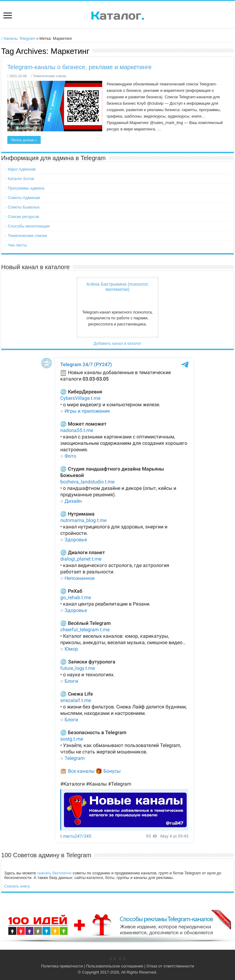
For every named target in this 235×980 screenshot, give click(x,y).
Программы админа (26, 188)
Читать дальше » (24, 140)
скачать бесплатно (54, 873)
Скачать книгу (17, 886)
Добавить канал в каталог (117, 343)
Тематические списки (50, 76)
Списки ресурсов (23, 217)
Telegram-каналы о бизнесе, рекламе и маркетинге (80, 67)
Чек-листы (17, 245)
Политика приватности (62, 966)
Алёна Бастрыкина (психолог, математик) (118, 287)
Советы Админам (24, 198)
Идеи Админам (22, 169)
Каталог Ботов (21, 179)
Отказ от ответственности (170, 966)
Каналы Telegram (18, 38)
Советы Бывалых (24, 207)
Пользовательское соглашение (115, 966)
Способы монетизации (28, 226)
